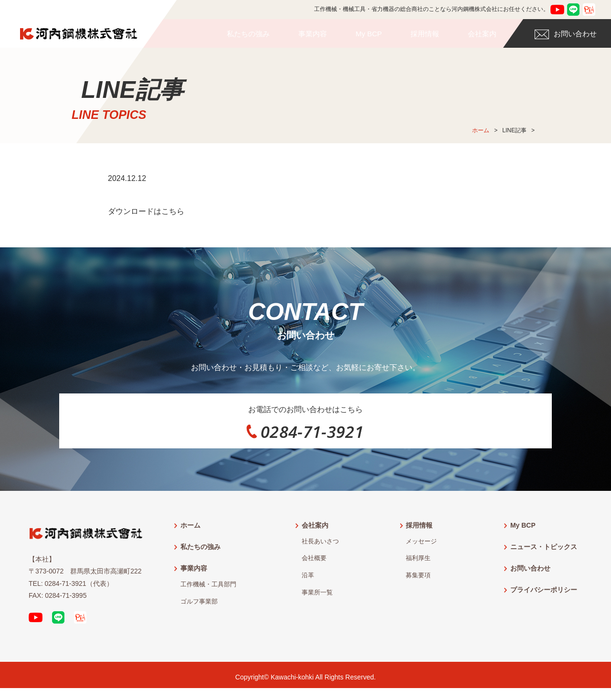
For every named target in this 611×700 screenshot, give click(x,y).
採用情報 (425, 34)
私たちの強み (248, 34)
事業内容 (313, 34)
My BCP (369, 34)
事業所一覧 (317, 597)
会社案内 (482, 34)
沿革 (308, 580)
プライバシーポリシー (544, 594)
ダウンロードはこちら (146, 211)
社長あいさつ (320, 546)
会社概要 (314, 563)
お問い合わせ (566, 34)
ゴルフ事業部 (199, 606)
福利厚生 (418, 563)
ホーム (481, 130)
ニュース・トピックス (544, 551)
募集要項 (418, 580)
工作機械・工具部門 (208, 589)
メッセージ (421, 546)
